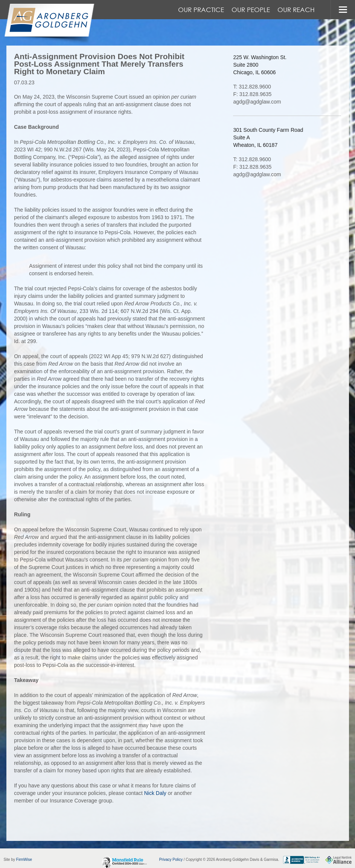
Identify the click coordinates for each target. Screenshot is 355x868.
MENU (343, 10)
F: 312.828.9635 (252, 94)
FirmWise (24, 860)
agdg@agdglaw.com (257, 102)
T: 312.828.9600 (252, 87)
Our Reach (296, 10)
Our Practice (201, 10)
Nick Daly (155, 793)
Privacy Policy (171, 860)
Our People (251, 10)
